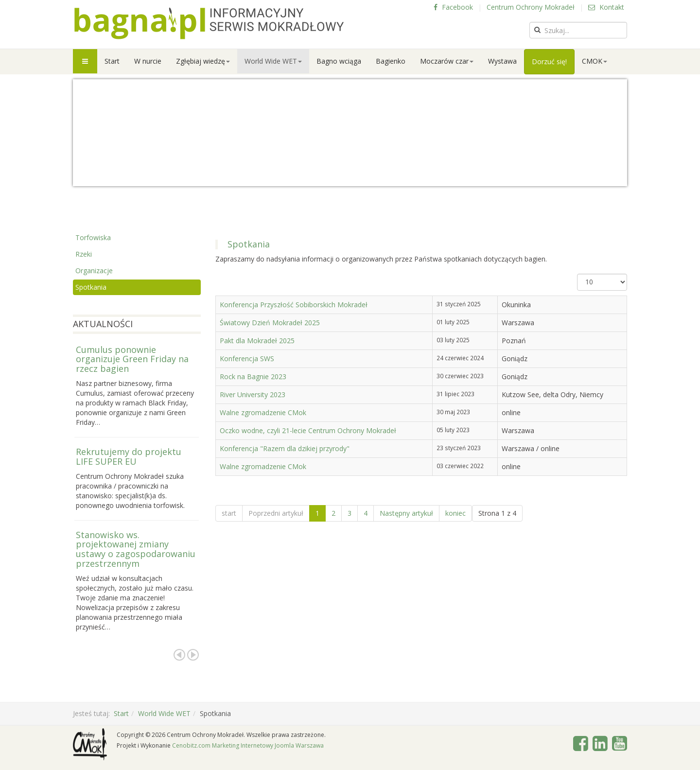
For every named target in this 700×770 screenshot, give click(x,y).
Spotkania (91, 287)
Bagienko (391, 61)
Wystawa (502, 61)
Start (112, 61)
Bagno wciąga (339, 61)
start (229, 513)
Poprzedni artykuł (276, 513)
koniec (455, 513)
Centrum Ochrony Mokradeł (531, 7)
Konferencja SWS (247, 359)
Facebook (453, 7)
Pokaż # (577, 274)
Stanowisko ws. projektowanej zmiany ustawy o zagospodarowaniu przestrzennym (136, 549)
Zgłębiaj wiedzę (203, 61)
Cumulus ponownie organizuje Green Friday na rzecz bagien (132, 359)
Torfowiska (93, 237)
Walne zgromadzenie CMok (263, 412)
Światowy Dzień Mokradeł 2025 (270, 323)
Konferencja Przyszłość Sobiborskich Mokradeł (294, 305)
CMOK (595, 61)
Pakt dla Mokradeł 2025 (257, 341)
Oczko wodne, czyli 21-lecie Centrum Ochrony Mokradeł (308, 430)
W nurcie (148, 61)
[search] (578, 30)
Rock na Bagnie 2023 (253, 376)
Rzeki (84, 254)
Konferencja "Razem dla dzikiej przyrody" (285, 448)
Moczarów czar (447, 61)
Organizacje (94, 271)
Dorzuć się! (549, 61)
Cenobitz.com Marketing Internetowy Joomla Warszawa (248, 745)
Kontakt (606, 7)
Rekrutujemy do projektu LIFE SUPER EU (129, 456)
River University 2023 (253, 394)
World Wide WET (273, 61)
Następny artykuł (406, 513)
